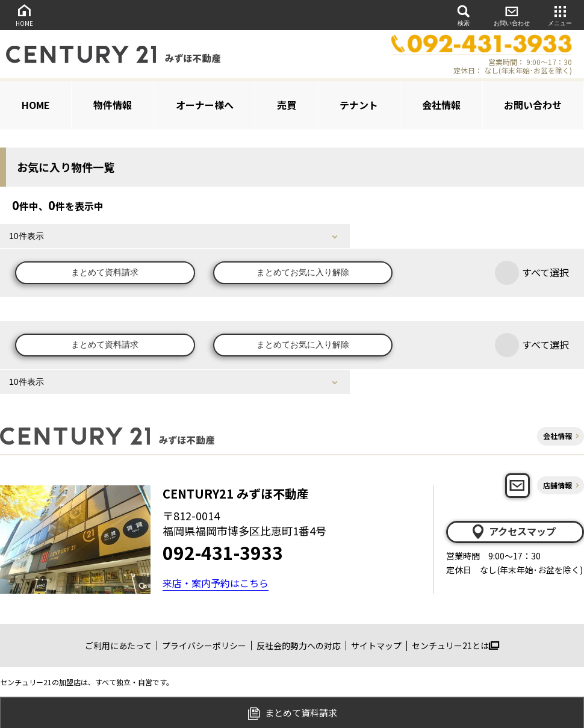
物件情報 (113, 105)
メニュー (560, 15)
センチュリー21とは (455, 646)
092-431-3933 (223, 552)
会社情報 (441, 105)
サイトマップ (376, 646)
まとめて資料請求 (105, 273)
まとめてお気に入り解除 (304, 273)
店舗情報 (558, 485)
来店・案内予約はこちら (216, 583)
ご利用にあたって (118, 646)
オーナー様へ (205, 105)
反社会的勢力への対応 (299, 646)
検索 (464, 15)
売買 (287, 105)
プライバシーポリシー (204, 646)
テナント (359, 105)
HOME (24, 15)
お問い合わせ (512, 15)
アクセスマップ (513, 532)
